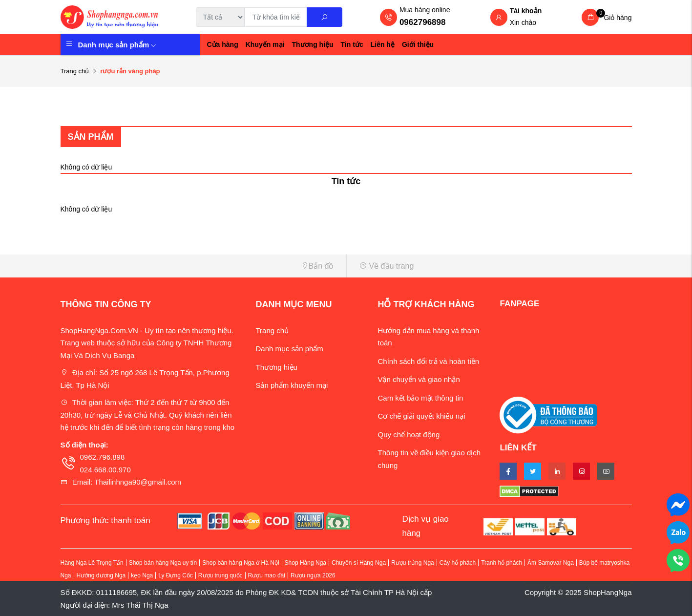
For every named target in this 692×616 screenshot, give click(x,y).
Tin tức (352, 44)
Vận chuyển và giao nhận (419, 379)
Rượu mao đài (267, 575)
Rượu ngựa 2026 (313, 575)
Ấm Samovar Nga (551, 563)
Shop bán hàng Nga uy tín (163, 563)
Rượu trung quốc (220, 575)
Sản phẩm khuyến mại (292, 385)
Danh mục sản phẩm (117, 45)
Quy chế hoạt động (409, 435)
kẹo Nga (142, 575)
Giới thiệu (418, 44)
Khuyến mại (265, 44)
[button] (200, 266)
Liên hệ (383, 44)
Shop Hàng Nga (305, 563)
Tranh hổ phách (502, 563)
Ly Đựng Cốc (176, 575)
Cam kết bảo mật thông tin (420, 398)
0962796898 (423, 22)
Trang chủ (75, 71)
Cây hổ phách (458, 563)
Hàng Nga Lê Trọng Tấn (92, 563)
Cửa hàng (223, 44)
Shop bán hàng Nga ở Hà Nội (241, 563)
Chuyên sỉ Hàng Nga (359, 563)
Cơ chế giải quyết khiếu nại (421, 416)
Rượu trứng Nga (413, 563)
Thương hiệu (313, 44)
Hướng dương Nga (101, 575)
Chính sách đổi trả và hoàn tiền (428, 361)
